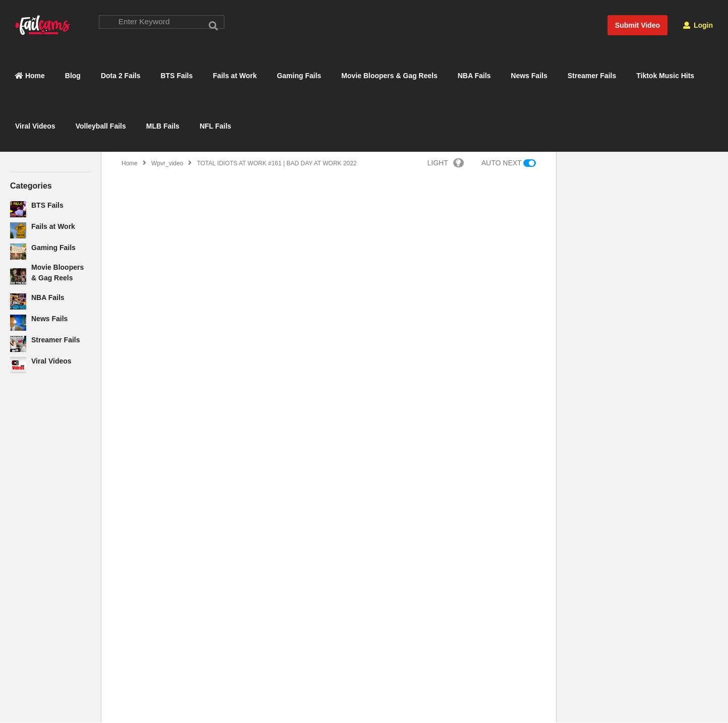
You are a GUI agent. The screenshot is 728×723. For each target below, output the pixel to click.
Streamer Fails (592, 76)
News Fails (529, 76)
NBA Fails (474, 76)
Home (30, 76)
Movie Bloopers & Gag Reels (389, 76)
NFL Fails (216, 127)
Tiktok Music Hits (665, 76)
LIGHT (446, 163)
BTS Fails (177, 76)
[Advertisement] (50, 545)
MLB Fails (163, 127)
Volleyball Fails (101, 127)
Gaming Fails (299, 76)
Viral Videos (35, 127)
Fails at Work (235, 76)
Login (698, 25)
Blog (73, 76)
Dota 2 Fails (121, 76)
